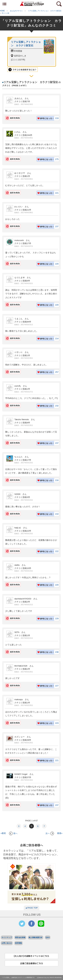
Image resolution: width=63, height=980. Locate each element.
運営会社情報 (20, 937)
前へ (13, 833)
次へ (50, 833)
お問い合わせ (7, 943)
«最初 (3, 833)
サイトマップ (7, 937)
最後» (60, 833)
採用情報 (19, 943)
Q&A (48, 937)
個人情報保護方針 (36, 937)
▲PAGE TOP (31, 908)
